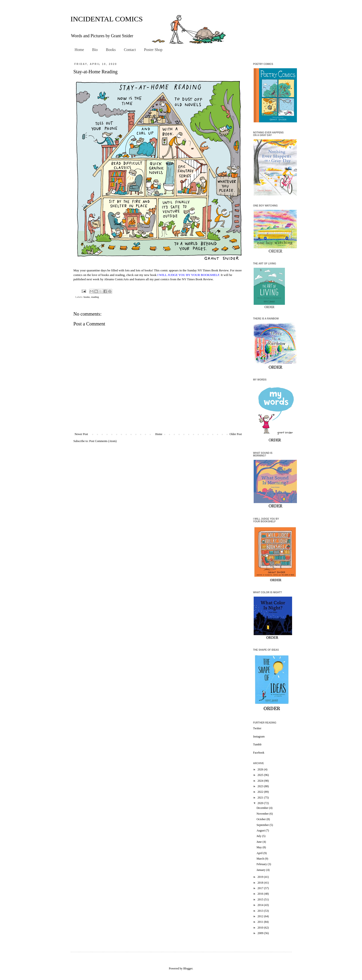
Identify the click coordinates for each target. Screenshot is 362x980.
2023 (261, 786)
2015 (261, 899)
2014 (261, 905)
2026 (261, 769)
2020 (261, 803)
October (262, 819)
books (87, 297)
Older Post (236, 434)
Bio (95, 50)
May (260, 847)
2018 (261, 883)
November (263, 814)
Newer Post (81, 434)
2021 (261, 798)
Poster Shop (153, 50)
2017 (261, 888)
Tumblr (258, 744)
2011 (261, 922)
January (261, 870)
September (263, 825)
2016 (261, 894)
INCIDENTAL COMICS (107, 19)
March (261, 859)
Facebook (259, 753)
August (261, 830)
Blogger (188, 968)
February (262, 864)
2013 (261, 911)
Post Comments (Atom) (103, 441)
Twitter (257, 728)
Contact (130, 50)
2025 (261, 775)
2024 (261, 781)
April (260, 853)
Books (111, 50)
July (259, 836)
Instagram (259, 737)
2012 (261, 916)
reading (95, 297)
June (260, 842)
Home (79, 50)
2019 (261, 877)
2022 (261, 792)
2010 (261, 928)
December (263, 808)
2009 (261, 933)
